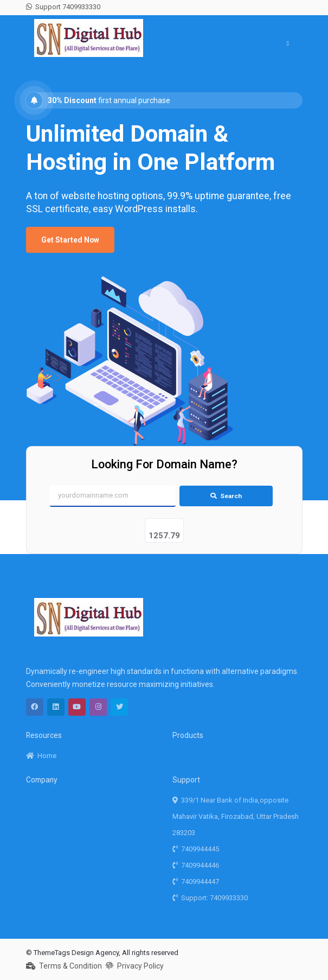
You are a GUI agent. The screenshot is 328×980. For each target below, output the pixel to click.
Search (226, 496)
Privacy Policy (135, 966)
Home (41, 756)
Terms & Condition (64, 966)
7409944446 (196, 865)
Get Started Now (70, 240)
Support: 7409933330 (210, 898)
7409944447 (196, 882)
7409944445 (196, 849)
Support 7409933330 (63, 7)
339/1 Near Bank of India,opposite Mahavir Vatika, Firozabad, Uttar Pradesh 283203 (236, 816)
